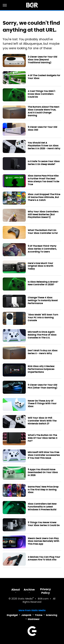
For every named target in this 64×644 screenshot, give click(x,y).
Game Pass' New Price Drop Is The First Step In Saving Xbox (43, 490)
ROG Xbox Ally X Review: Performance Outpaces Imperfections (41, 369)
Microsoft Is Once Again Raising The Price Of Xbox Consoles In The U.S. (42, 335)
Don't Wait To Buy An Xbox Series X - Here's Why (43, 352)
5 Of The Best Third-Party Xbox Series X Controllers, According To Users (42, 249)
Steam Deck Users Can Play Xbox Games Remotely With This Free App (44, 541)
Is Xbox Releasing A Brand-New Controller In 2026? (43, 283)
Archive (29, 590)
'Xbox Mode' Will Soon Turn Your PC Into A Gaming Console (43, 318)
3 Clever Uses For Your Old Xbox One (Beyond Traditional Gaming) (42, 60)
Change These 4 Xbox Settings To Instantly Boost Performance (43, 301)
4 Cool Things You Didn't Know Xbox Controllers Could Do (41, 94)
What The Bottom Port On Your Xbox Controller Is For (43, 232)
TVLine (39, 615)
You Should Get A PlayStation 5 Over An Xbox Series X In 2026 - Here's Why (44, 146)
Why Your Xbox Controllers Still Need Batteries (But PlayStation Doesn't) (43, 215)
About (16, 590)
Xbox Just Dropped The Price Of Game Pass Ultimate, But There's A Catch (44, 197)
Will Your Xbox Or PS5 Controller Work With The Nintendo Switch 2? (42, 421)
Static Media (25, 599)
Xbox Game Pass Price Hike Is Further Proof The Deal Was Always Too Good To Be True (44, 180)
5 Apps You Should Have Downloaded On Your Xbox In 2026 (43, 472)
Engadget (12, 615)
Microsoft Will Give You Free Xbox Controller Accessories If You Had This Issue (44, 455)
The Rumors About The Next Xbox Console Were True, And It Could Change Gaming (44, 111)
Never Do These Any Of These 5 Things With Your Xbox (42, 404)
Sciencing (52, 615)
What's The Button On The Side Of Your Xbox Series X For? (43, 438)
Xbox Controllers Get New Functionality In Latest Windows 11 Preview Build (42, 507)
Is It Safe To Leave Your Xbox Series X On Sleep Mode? (44, 163)
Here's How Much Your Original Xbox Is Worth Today (41, 266)
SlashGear (34, 619)
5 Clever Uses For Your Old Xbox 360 (42, 129)
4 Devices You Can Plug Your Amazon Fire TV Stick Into (44, 558)
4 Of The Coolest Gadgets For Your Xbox (44, 77)
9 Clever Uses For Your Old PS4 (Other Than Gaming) (42, 386)
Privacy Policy (45, 591)
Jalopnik (26, 615)
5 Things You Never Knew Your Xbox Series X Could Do (44, 524)
